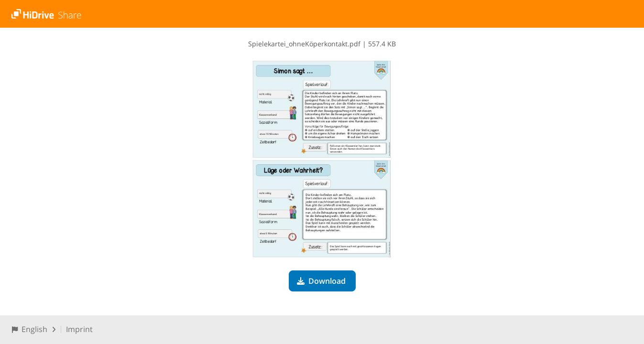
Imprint (79, 329)
